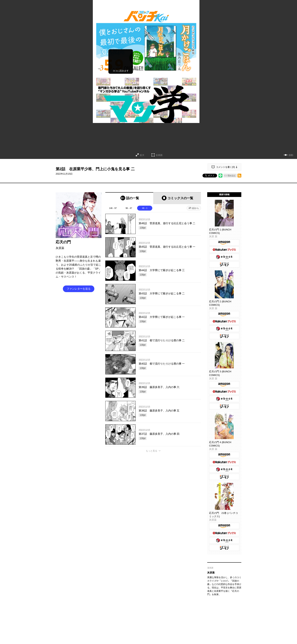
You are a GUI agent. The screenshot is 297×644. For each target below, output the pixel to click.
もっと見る (152, 451)
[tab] (129, 198)
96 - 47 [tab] (129, 208)
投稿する (153, 509)
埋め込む (232, 176)
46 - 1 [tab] (145, 208)
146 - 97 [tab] (113, 208)
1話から (195, 208)
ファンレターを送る (79, 289)
